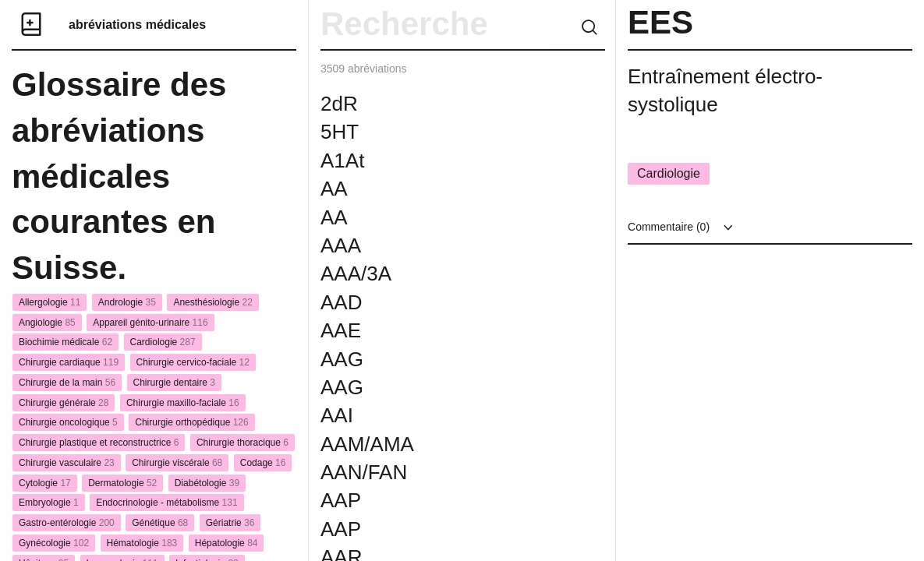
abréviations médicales (137, 25)
